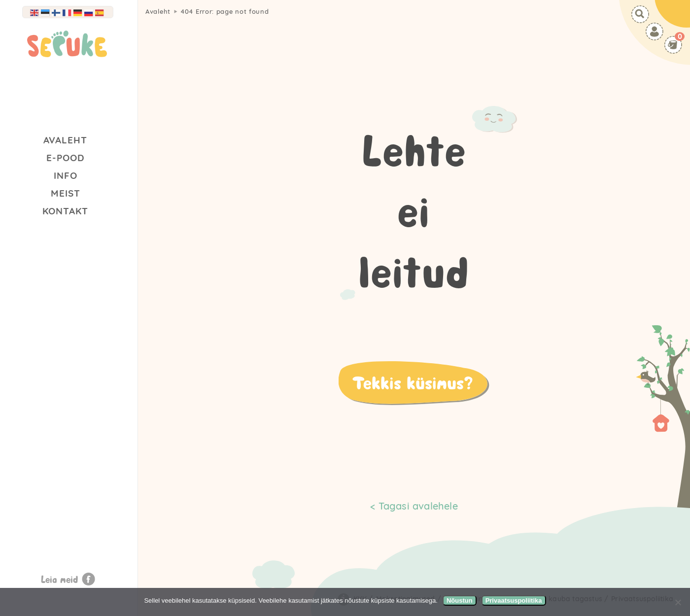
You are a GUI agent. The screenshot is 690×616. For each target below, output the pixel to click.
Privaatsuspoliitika (514, 600)
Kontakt (65, 211)
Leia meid (59, 579)
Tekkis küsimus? (413, 382)
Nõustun (460, 600)
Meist (66, 193)
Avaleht (65, 140)
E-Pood (66, 158)
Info (66, 175)
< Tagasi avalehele (414, 506)
